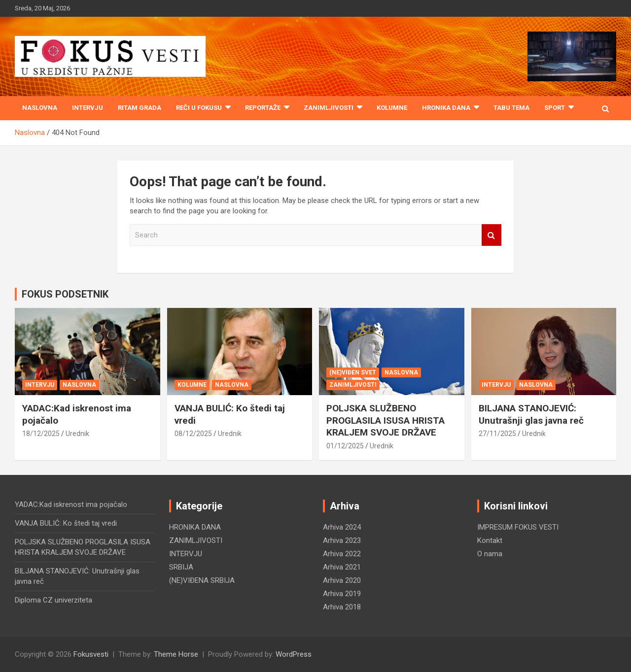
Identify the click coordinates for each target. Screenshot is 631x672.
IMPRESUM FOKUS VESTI (518, 527)
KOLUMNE (392, 108)
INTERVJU (88, 108)
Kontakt (490, 540)
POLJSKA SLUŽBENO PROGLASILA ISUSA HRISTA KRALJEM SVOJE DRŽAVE (386, 420)
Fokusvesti (91, 654)
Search (491, 235)
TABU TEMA (511, 108)
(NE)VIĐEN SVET (353, 372)
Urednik (77, 434)
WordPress (294, 654)
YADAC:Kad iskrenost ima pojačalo (71, 504)
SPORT (555, 108)
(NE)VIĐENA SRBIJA (202, 580)
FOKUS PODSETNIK (65, 294)
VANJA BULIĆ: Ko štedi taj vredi (66, 523)
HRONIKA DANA (446, 108)
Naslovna (40, 108)
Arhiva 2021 (342, 567)
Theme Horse (176, 654)
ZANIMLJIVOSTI (329, 108)
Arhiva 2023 (342, 540)
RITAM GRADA (140, 108)
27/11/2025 (497, 434)
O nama (490, 554)
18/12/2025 (41, 434)
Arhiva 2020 (342, 580)
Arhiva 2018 (342, 607)
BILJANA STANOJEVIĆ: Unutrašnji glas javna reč (531, 414)
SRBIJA (181, 567)
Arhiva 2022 (342, 554)
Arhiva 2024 (342, 527)
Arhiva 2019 (342, 594)
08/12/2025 (193, 434)
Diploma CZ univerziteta (53, 600)
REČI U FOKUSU (199, 108)
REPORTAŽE (263, 108)
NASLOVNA (79, 385)
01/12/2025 (345, 446)
